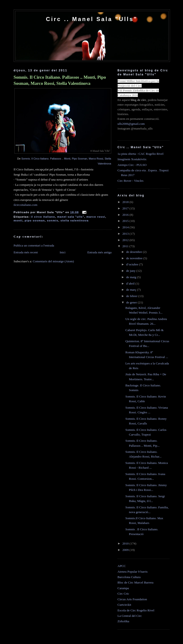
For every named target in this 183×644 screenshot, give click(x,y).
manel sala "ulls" (71, 217)
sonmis (53, 220)
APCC (122, 566)
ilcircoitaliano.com (26, 205)
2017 (126, 208)
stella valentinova (74, 220)
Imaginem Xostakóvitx (132, 159)
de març (132, 290)
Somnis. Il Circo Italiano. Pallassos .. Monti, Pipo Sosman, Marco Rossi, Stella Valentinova (60, 80)
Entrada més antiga (100, 252)
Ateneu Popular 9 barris (133, 572)
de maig (132, 277)
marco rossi (96, 217)
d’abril (131, 283)
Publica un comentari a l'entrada (34, 245)
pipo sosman (35, 220)
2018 (126, 202)
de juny (131, 271)
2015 (126, 221)
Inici (63, 252)
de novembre (135, 258)
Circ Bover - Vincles (131, 181)
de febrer (132, 296)
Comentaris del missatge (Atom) (53, 261)
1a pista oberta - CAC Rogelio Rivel (141, 154)
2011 (126, 246)
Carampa (123, 588)
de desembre (134, 252)
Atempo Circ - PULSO (132, 165)
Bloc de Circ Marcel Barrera (136, 582)
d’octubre (133, 264)
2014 (126, 227)
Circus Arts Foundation (132, 599)
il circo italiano (43, 217)
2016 (126, 215)
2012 (126, 240)
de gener (132, 302)
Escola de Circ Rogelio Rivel (136, 610)
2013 (126, 234)
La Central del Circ (130, 616)
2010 (126, 543)
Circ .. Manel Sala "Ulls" (92, 19)
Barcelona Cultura (129, 577)
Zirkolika (123, 621)
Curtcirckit (124, 605)
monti (18, 220)
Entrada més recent (26, 252)
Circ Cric (123, 594)
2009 (126, 550)
